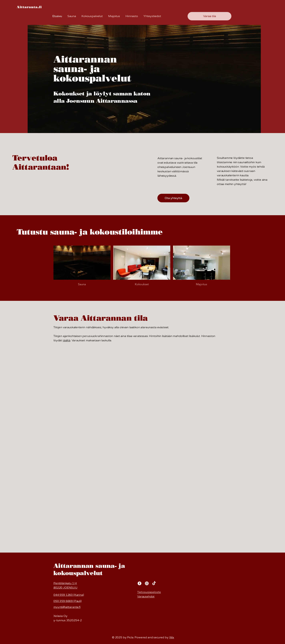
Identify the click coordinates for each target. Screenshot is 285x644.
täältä (67, 340)
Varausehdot (146, 597)
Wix (172, 637)
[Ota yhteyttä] (173, 198)
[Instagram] (147, 583)
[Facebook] (140, 583)
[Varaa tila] (209, 16)
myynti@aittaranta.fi (67, 607)
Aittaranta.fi (29, 7)
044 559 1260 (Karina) (69, 595)
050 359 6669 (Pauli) (68, 601)
